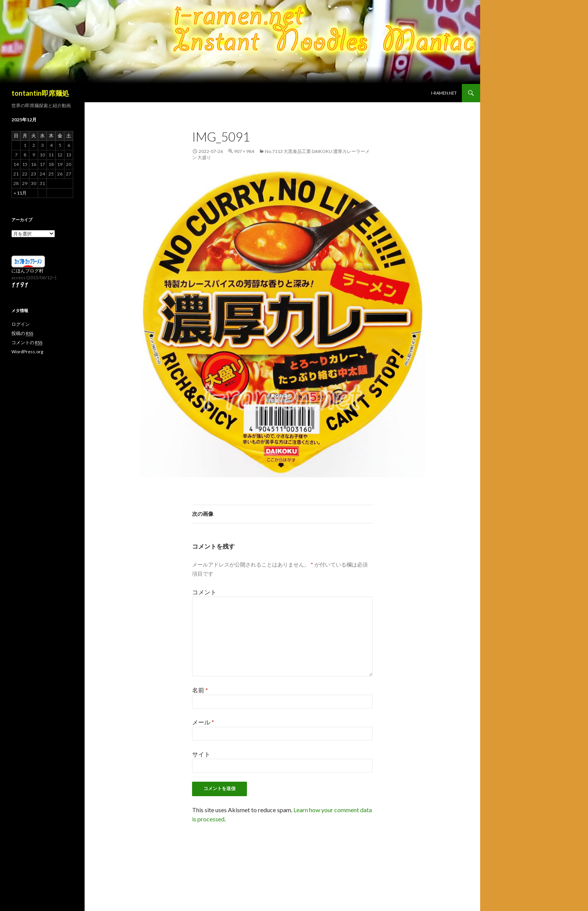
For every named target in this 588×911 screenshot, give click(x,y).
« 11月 (20, 193)
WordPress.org (27, 352)
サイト (201, 754)
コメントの (27, 343)
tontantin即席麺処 (40, 93)
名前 (200, 690)
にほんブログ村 (27, 271)
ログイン (21, 324)
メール (203, 722)
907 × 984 (244, 151)
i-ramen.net (444, 93)
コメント (204, 592)
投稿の (22, 333)
